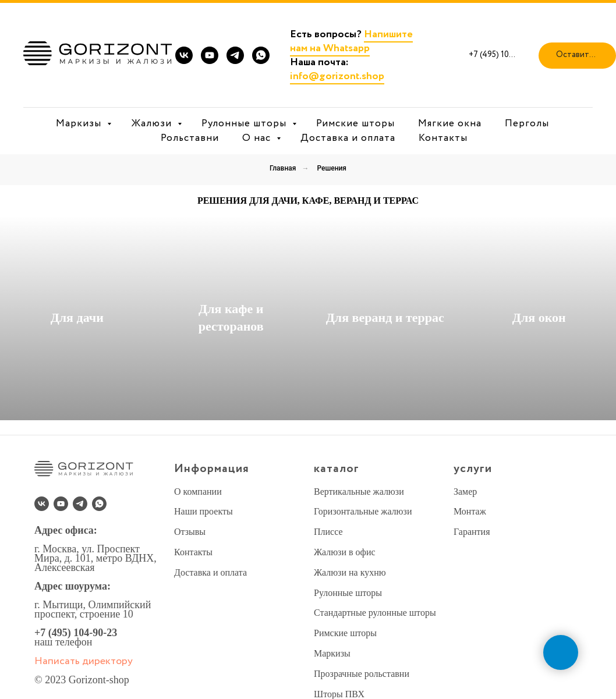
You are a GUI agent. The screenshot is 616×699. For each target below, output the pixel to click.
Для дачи (77, 317)
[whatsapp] (261, 55)
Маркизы (80, 124)
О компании (198, 492)
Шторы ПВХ (339, 694)
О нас (258, 138)
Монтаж (470, 511)
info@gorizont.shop (337, 76)
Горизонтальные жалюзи (363, 511)
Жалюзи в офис (345, 552)
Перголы (527, 124)
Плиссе (328, 532)
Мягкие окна (450, 124)
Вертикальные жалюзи (359, 492)
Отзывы (190, 532)
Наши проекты (203, 511)
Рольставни (190, 138)
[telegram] (235, 55)
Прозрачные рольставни (362, 674)
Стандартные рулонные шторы (375, 613)
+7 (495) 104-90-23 (76, 633)
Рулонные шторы (245, 124)
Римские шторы (355, 124)
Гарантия (472, 532)
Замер (465, 492)
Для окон (539, 317)
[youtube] (210, 55)
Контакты (443, 138)
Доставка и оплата (348, 138)
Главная (283, 168)
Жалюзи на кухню (350, 572)
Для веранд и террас (385, 317)
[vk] (184, 55)
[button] (577, 56)
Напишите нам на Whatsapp (351, 41)
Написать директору (84, 661)
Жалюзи (153, 124)
